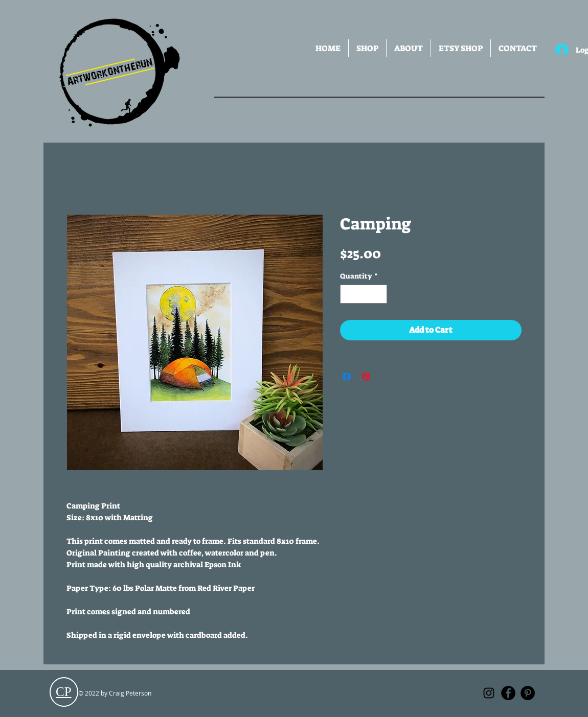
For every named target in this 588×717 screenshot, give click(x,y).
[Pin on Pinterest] (366, 377)
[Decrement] (348, 294)
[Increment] (379, 294)
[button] (367, 48)
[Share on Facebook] (347, 377)
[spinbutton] (364, 294)
